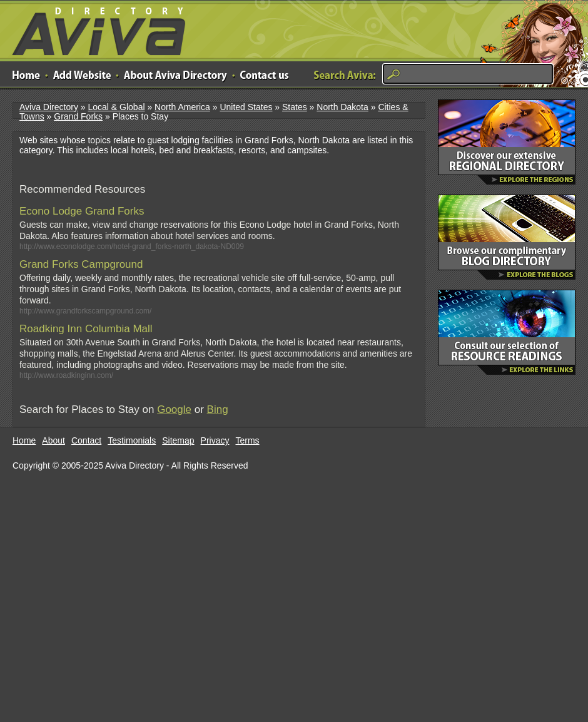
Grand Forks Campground (81, 264)
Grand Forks (78, 116)
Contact (86, 440)
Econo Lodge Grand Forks (82, 211)
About (53, 440)
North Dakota (342, 107)
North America (182, 107)
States (295, 107)
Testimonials (132, 440)
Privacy (215, 440)
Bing (218, 409)
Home (24, 440)
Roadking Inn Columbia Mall (86, 329)
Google (174, 409)
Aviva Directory (94, 28)
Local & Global (116, 107)
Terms (248, 440)
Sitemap (178, 440)
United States (246, 107)
